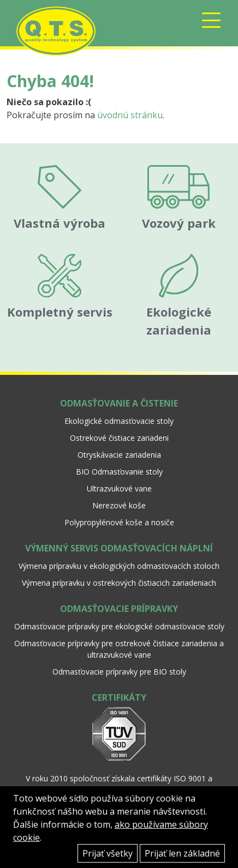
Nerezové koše (119, 505)
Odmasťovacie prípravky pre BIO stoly (119, 672)
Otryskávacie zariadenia (119, 455)
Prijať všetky (108, 853)
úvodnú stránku (130, 115)
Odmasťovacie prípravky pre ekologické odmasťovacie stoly (119, 626)
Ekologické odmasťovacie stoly (119, 421)
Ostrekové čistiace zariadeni (119, 438)
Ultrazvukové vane (119, 488)
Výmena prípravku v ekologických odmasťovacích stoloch (119, 566)
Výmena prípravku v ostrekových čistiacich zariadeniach (119, 583)
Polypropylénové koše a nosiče (119, 522)
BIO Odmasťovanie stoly (119, 472)
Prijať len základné (182, 853)
